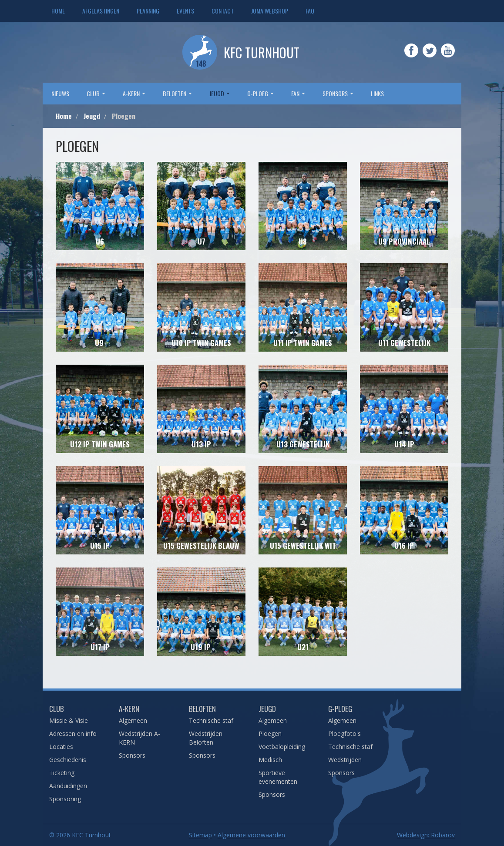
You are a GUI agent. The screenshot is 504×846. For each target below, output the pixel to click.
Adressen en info (73, 734)
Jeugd (267, 709)
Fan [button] (298, 93)
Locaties (61, 747)
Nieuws (60, 93)
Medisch (270, 760)
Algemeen (133, 720)
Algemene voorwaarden (251, 835)
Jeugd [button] (220, 93)
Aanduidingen (68, 786)
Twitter (430, 57)
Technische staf (211, 720)
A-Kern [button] (134, 93)
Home (58, 11)
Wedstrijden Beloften (206, 738)
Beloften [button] (177, 93)
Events (185, 11)
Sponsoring (65, 799)
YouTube (448, 57)
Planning (148, 11)
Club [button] (96, 93)
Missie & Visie (69, 720)
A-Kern (129, 709)
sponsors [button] (338, 93)
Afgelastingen (101, 11)
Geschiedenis (68, 760)
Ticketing (62, 773)
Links (377, 93)
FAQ (310, 11)
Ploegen (270, 734)
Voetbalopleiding (282, 747)
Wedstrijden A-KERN (139, 738)
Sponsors (132, 755)
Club (57, 709)
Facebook (411, 57)
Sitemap (200, 835)
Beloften (202, 709)
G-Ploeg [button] (260, 93)
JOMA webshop (270, 11)
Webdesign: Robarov (426, 835)
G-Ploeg (340, 709)
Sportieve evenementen (278, 777)
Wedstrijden (345, 760)
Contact (223, 11)
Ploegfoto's (344, 734)
